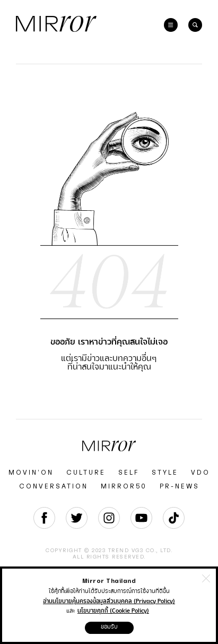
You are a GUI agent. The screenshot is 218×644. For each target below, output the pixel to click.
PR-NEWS (180, 486)
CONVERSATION (54, 486)
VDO (200, 473)
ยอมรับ (109, 627)
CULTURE (86, 473)
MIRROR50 (124, 486)
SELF (129, 473)
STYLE (165, 473)
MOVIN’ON (31, 473)
